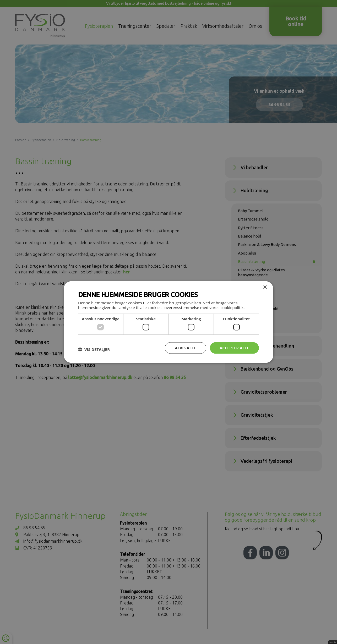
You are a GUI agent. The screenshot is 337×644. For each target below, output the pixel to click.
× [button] (265, 287)
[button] (94, 349)
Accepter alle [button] (234, 348)
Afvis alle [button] (186, 348)
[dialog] (168, 322)
